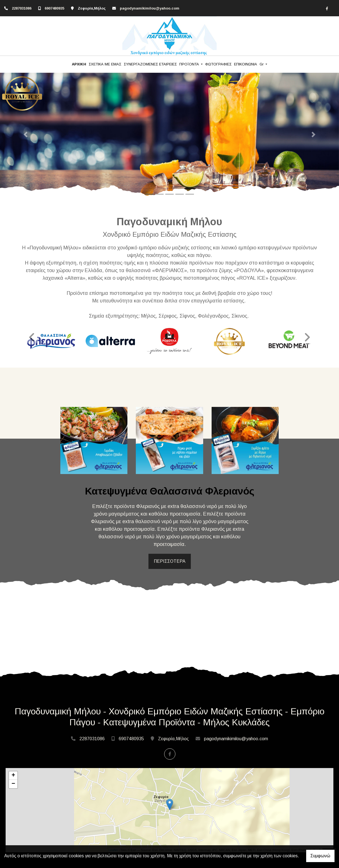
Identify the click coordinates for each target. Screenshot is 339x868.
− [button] (13, 784)
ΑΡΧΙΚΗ (79, 64)
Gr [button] (262, 64)
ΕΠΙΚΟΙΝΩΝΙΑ (246, 64)
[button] (25, 135)
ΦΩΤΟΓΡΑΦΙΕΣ (218, 64)
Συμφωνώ (320, 856)
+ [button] (13, 776)
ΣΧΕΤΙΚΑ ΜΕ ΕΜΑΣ (105, 64)
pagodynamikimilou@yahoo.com (150, 8)
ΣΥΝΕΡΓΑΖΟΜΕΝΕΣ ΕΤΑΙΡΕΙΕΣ (150, 64)
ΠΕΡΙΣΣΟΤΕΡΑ (170, 561)
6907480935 (54, 8)
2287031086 (22, 8)
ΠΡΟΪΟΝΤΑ (190, 64)
